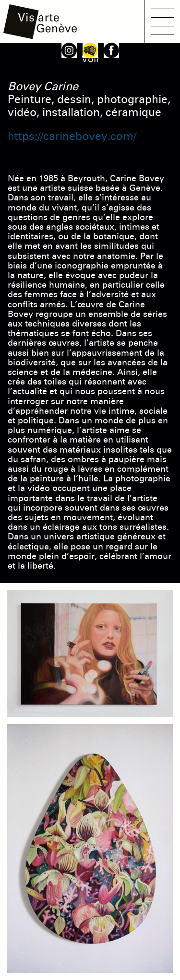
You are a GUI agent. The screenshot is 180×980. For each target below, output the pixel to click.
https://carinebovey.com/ (72, 136)
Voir (90, 59)
